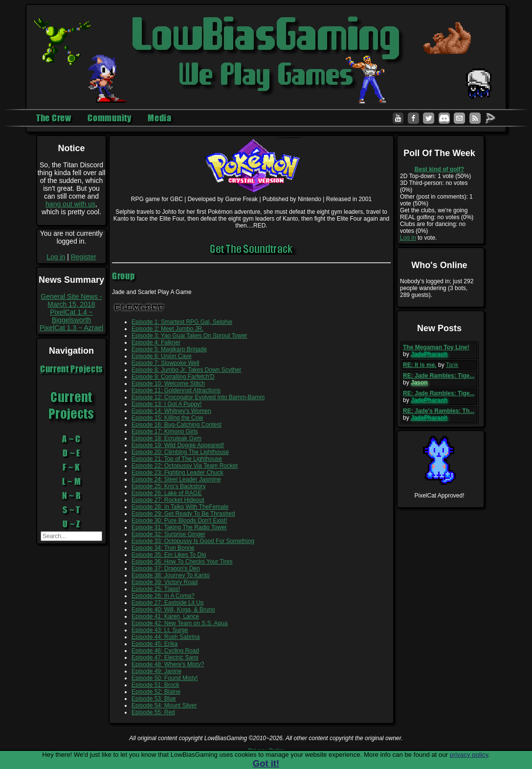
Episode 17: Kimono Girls (165, 431)
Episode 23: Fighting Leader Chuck (177, 473)
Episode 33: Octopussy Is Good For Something (193, 541)
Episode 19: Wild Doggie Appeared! (178, 445)
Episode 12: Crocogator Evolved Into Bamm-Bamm (198, 397)
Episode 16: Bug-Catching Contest (177, 425)
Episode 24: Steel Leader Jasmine (176, 479)
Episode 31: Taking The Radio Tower (179, 527)
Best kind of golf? (439, 169)
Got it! (266, 763)
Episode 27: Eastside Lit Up (167, 603)
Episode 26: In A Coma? (163, 596)
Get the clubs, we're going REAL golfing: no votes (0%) (437, 214)
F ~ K (71, 467)
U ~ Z (71, 524)
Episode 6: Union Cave (162, 356)
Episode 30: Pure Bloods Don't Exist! (179, 520)
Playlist (140, 307)
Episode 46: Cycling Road (165, 651)
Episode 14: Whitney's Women (171, 411)
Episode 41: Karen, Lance (165, 616)
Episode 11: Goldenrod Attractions (176, 390)
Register (84, 257)
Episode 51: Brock (155, 685)
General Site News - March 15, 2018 (71, 300)
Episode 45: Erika (155, 644)
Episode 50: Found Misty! (165, 678)
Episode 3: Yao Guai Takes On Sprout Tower (189, 336)
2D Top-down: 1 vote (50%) (435, 176)
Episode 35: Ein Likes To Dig (169, 555)
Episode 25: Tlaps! (156, 589)
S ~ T (71, 510)
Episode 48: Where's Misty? (168, 664)
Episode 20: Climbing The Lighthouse (180, 452)
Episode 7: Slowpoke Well (166, 363)
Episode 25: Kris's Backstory (169, 486)
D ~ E (71, 453)
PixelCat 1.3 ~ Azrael (71, 328)
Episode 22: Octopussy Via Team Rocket (185, 466)
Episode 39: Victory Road (165, 582)
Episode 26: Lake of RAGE (166, 493)
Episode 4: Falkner (156, 342)
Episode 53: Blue (154, 699)
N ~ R (72, 496)
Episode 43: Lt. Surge (160, 630)
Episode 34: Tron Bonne (163, 548)
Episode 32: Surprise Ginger (168, 534)
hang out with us (70, 204)
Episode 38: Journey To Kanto (171, 575)
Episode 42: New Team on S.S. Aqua (180, 623)
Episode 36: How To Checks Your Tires (182, 562)
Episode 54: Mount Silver (164, 705)
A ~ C (71, 439)
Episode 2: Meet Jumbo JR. (167, 329)
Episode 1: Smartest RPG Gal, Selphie (182, 322)
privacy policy (469, 755)
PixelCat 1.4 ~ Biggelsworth (71, 316)
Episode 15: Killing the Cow (167, 418)
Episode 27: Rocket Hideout (168, 500)
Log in (56, 257)
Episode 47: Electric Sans (165, 657)
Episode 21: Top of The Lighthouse (177, 459)
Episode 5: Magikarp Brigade (169, 349)
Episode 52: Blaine (156, 692)
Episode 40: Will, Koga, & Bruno (173, 610)
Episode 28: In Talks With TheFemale (180, 507)
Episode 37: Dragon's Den (166, 568)
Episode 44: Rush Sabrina (166, 637)
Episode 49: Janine (156, 671)
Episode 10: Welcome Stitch (168, 384)
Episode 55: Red (153, 712)
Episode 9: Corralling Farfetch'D (173, 377)
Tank (452, 365)
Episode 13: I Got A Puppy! (166, 404)
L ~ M (72, 481)
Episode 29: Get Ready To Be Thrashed (183, 514)
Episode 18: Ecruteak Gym (166, 438)
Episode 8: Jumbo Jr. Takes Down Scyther (187, 370)
